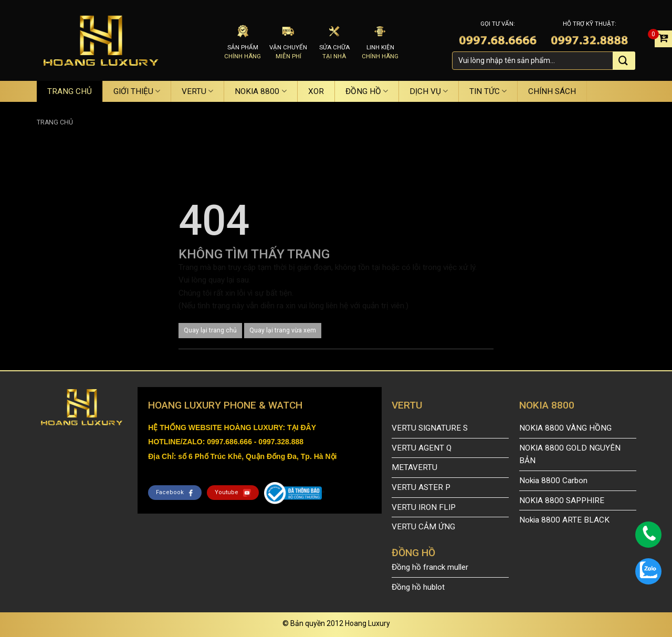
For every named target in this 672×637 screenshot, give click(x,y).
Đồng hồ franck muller (430, 567)
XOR (316, 91)
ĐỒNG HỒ (367, 91)
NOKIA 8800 (260, 91)
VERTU (197, 91)
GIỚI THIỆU (137, 91)
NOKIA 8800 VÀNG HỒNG (565, 428)
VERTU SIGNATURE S (430, 428)
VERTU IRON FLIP (424, 507)
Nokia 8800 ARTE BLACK (564, 520)
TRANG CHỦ (70, 91)
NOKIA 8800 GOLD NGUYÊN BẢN (570, 455)
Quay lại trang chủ (210, 330)
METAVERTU (414, 467)
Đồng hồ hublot (418, 587)
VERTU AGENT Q (422, 448)
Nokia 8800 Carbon (553, 481)
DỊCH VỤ (429, 91)
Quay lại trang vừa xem (283, 330)
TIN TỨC (488, 91)
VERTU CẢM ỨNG (423, 527)
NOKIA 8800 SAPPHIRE (562, 500)
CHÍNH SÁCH (552, 91)
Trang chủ (55, 122)
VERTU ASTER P (421, 487)
